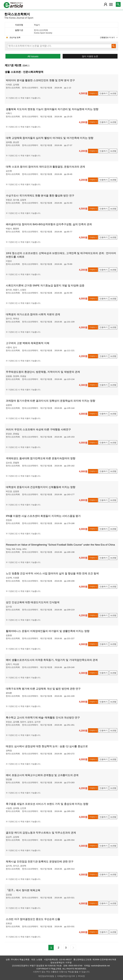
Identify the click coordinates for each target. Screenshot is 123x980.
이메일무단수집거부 (66, 976)
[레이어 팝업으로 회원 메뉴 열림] (105, 4)
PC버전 (81, 976)
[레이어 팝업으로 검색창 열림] (118, 4)
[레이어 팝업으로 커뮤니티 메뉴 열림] (111, 4)
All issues (33, 56)
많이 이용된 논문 (90, 56)
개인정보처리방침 (46, 976)
